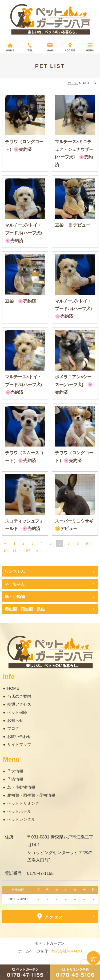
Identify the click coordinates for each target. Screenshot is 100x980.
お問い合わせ (19, 736)
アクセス (50, 916)
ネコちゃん (15, 584)
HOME (13, 688)
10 (5, 551)
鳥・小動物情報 (21, 787)
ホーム (73, 83)
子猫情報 (15, 779)
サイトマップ (19, 744)
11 (14, 551)
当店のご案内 (19, 696)
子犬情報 (15, 771)
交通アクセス (19, 704)
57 (28, 551)
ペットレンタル (21, 819)
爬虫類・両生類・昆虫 (25, 609)
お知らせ (15, 720)
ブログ (13, 728)
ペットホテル (19, 811)
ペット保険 (17, 712)
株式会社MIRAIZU (67, 951)
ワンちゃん (15, 571)
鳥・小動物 (15, 596)
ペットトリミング (23, 803)
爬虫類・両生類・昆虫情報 (31, 795)
